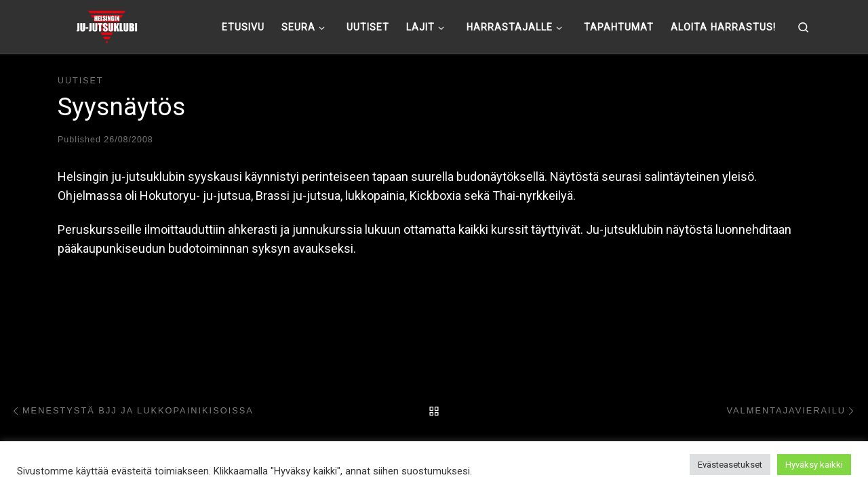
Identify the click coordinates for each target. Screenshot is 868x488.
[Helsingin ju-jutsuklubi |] (107, 25)
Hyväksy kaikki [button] (814, 465)
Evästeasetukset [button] (730, 465)
